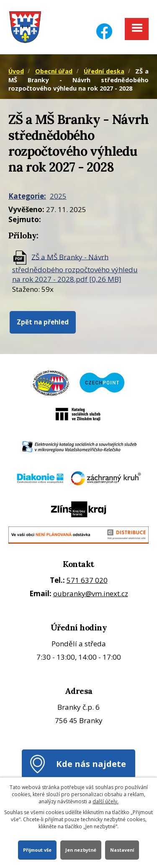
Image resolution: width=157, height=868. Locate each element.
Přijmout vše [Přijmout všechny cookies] (37, 850)
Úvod (16, 71)
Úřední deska (104, 71)
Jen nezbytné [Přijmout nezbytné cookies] (81, 850)
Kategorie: (27, 196)
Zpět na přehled (43, 322)
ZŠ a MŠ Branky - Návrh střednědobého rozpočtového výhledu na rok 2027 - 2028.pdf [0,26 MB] (75, 268)
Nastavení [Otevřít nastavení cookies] (122, 850)
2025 (58, 196)
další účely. (106, 801)
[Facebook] (104, 26)
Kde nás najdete (91, 764)
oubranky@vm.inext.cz (91, 593)
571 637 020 (87, 580)
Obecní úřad (54, 71)
